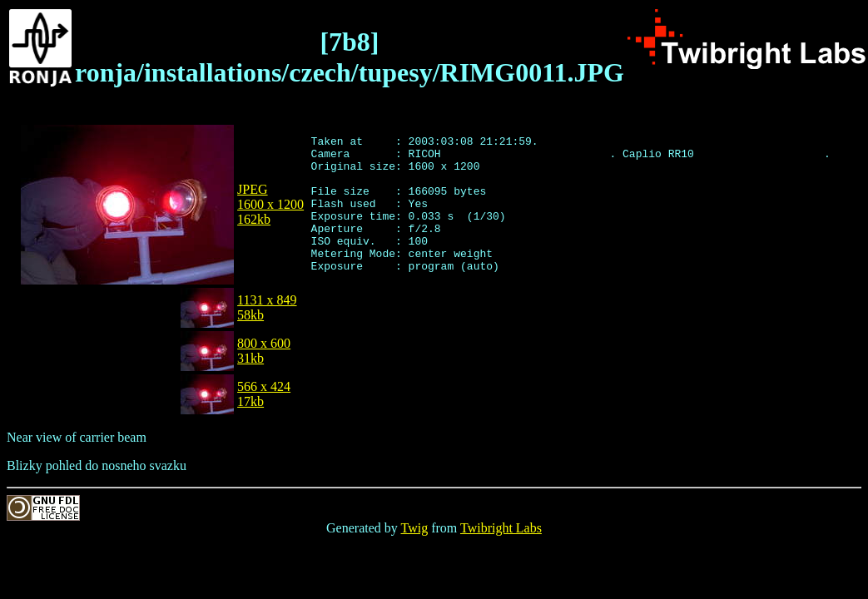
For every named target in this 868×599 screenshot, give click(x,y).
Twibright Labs (501, 528)
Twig (415, 528)
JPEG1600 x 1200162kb (270, 204)
